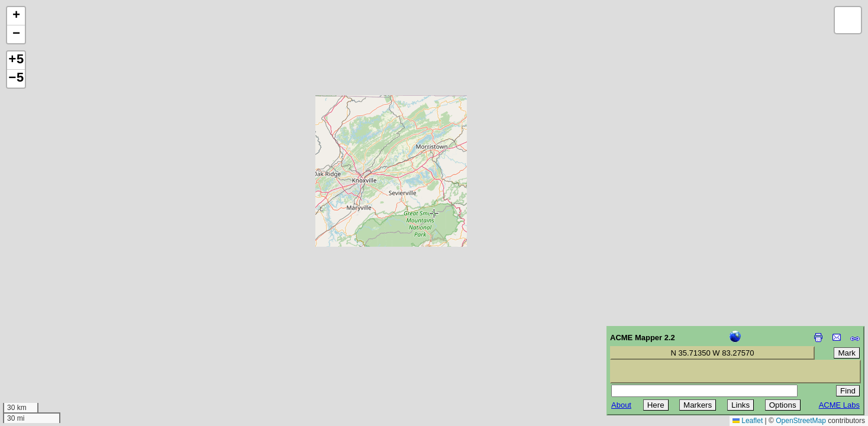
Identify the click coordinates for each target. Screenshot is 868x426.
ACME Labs (839, 405)
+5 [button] (16, 60)
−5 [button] (16, 79)
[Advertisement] (63, 342)
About (621, 405)
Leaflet (748, 421)
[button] (16, 16)
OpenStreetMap (801, 421)
